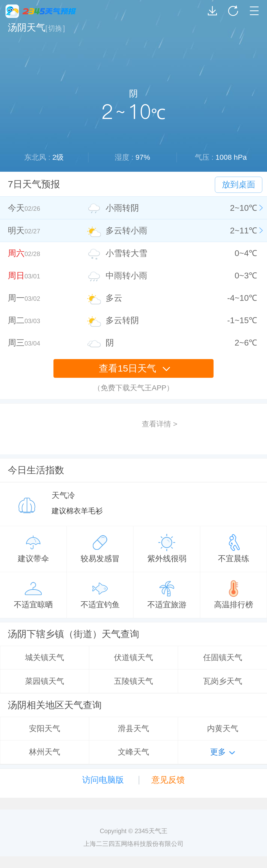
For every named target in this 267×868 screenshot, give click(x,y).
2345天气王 (41, 11)
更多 (218, 752)
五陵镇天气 (133, 681)
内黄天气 (223, 728)
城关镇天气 (45, 657)
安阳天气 (45, 728)
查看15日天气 (135, 368)
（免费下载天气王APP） (133, 388)
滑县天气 (133, 728)
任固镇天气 (223, 657)
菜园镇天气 (45, 681)
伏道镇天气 (133, 657)
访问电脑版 (103, 780)
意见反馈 (168, 780)
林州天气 (45, 752)
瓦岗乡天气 (223, 681)
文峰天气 (133, 752)
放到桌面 (239, 184)
